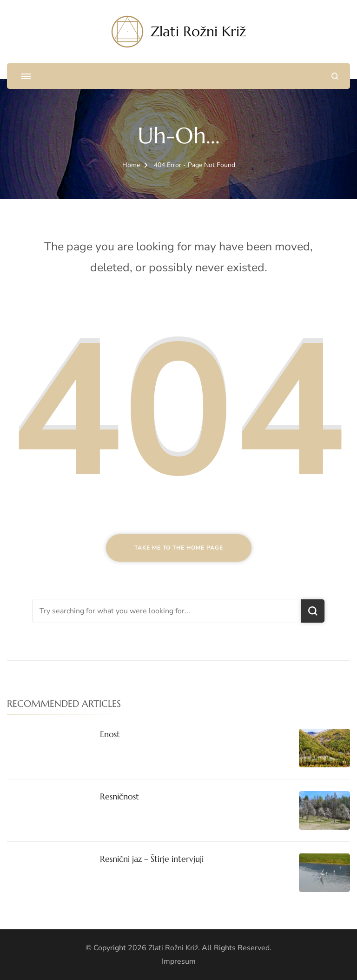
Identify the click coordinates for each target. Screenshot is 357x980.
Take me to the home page (179, 548)
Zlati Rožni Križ (198, 31)
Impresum (179, 961)
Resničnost (119, 796)
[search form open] (335, 76)
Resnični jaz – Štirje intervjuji (152, 859)
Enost (110, 734)
